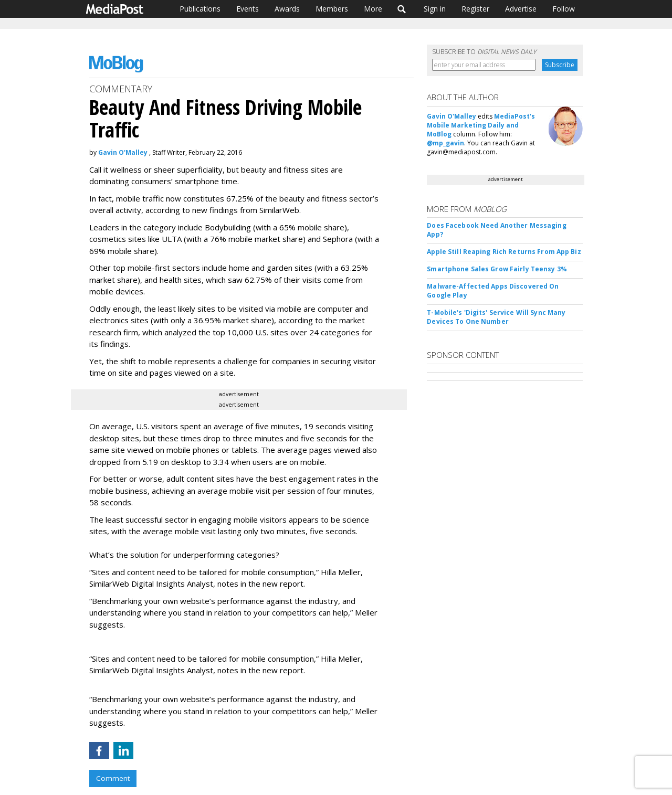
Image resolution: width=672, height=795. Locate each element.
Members (332, 9)
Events (248, 9)
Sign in (435, 9)
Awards (287, 9)
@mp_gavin (445, 143)
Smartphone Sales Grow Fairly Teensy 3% (497, 269)
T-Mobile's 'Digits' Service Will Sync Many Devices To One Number (496, 317)
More (373, 9)
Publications (200, 9)
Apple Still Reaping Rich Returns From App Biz (504, 252)
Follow (564, 9)
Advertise (521, 9)
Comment (113, 778)
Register (475, 9)
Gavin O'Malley (123, 152)
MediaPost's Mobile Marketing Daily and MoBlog (481, 125)
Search (402, 9)
